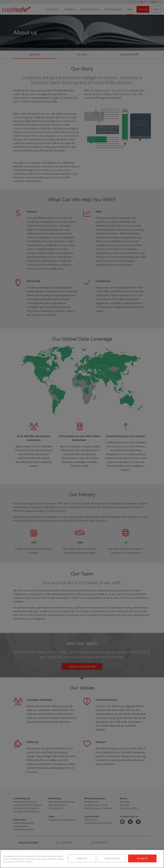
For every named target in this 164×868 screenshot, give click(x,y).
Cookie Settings (112, 858)
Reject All (82, 858)
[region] (82, 859)
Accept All (142, 858)
